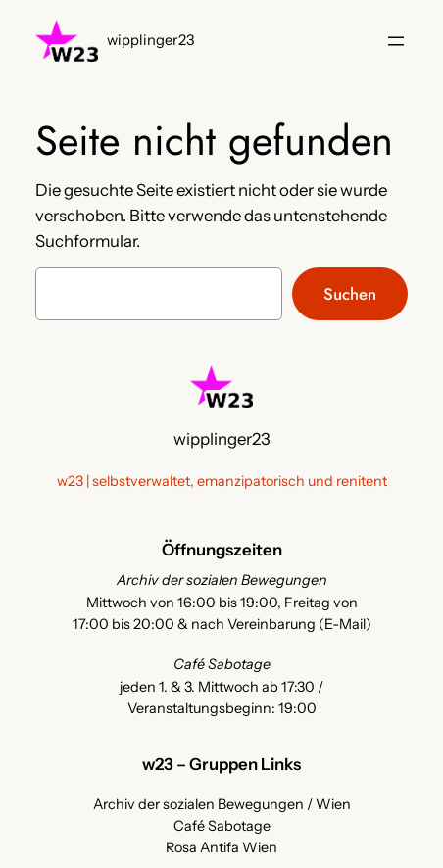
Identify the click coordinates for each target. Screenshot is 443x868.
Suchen (350, 294)
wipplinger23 (150, 40)
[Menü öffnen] (396, 41)
